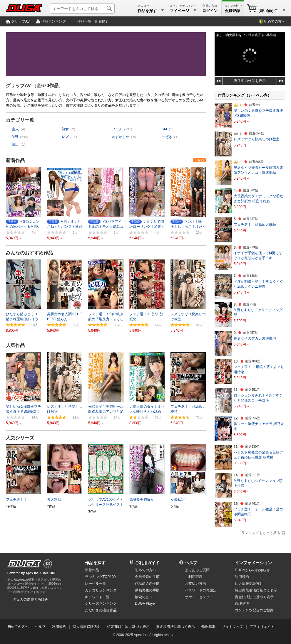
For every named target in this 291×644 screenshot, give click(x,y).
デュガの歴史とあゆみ (31, 599)
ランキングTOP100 (100, 577)
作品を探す (95, 563)
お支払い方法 (195, 584)
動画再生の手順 (147, 590)
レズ (65, 137)
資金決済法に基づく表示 (175, 627)
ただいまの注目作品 (101, 610)
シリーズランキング (101, 603)
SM (164, 129)
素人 (15, 129)
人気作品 (15, 345)
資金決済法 (254, 597)
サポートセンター (199, 597)
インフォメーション (253, 563)
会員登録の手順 (147, 577)
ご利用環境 (194, 577)
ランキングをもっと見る (261, 533)
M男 (15, 137)
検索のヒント (145, 597)
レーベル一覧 (96, 584)
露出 (15, 144)
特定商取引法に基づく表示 (128, 627)
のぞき (167, 137)
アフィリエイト (262, 627)
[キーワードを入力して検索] (82, 9)
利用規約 (242, 577)
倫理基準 (242, 603)
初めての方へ (275, 21)
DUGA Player (145, 603)
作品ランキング (53, 21)
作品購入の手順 (147, 584)
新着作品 (15, 160)
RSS (201, 160)
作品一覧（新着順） (93, 21)
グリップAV (20, 21)
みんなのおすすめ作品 (29, 253)
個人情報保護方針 (249, 584)
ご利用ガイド (147, 563)
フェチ (117, 129)
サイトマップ (233, 627)
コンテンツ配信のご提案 (254, 610)
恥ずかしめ (121, 137)
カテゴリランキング (101, 590)
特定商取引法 (256, 590)
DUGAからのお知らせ (252, 570)
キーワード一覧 (97, 597)
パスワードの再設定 (201, 590)
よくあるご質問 (197, 570)
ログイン (210, 11)
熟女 (65, 129)
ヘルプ (191, 563)
